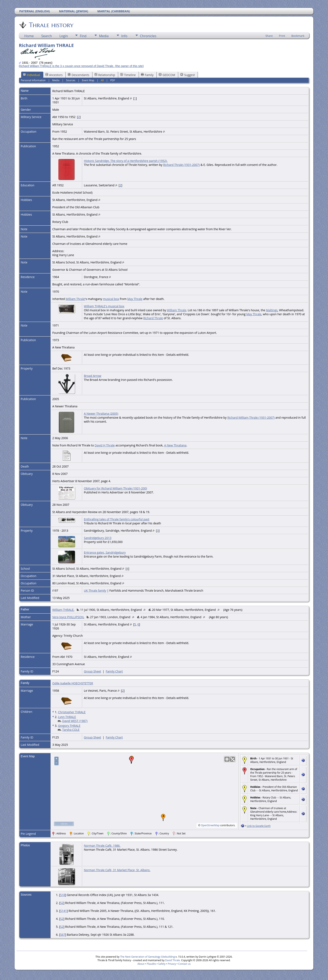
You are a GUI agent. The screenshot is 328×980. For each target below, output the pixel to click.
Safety (162, 964)
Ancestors (54, 75)
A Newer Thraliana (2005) (101, 414)
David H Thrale (105, 445)
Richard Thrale (153, 318)
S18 (63, 895)
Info (124, 36)
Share (269, 36)
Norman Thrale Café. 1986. (102, 846)
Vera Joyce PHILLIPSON (68, 617)
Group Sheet (92, 671)
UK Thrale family (95, 590)
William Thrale (75, 299)
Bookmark (298, 36)
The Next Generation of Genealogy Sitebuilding (147, 957)
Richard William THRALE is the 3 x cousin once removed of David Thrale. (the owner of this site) (81, 66)
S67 (63, 935)
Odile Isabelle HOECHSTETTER (73, 683)
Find (83, 36)
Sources (71, 80)
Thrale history (51, 25)
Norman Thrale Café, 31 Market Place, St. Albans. (117, 870)
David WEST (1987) (75, 721)
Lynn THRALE (67, 717)
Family (147, 75)
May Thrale (135, 299)
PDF (113, 80)
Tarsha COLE (71, 730)
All (102, 80)
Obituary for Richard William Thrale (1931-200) (115, 488)
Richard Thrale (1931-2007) (181, 165)
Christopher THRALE (72, 712)
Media (104, 36)
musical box (111, 299)
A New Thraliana (175, 445)
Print (282, 36)
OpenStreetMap (210, 825)
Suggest (188, 75)
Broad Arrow (93, 376)
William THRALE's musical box (104, 306)
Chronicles (148, 36)
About (141, 964)
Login (64, 36)
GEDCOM (167, 75)
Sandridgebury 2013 (98, 538)
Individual (32, 75)
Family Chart (114, 671)
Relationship (105, 75)
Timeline (128, 75)
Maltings (272, 310)
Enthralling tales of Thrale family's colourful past (117, 519)
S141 (63, 911)
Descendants (78, 75)
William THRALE (63, 610)
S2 (62, 903)
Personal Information (33, 80)
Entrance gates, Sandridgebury (105, 552)
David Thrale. (172, 960)
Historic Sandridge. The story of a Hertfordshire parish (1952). (126, 161)
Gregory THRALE (69, 726)
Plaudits (151, 964)
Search (47, 36)
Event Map (88, 80)
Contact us (184, 964)
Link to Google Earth (259, 826)
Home (29, 36)
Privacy (172, 964)
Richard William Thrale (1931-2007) (251, 418)
